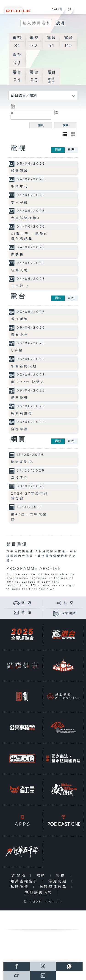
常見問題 (59, 881)
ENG (55, 9)
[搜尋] (69, 8)
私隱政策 (21, 887)
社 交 (69, 603)
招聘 (42, 876)
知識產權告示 (25, 881)
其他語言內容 (40, 893)
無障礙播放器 (54, 887)
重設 (41, 125)
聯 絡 (26, 612)
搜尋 (65, 125)
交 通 (26, 603)
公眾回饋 (69, 613)
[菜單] (80, 8)
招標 (62, 876)
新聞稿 (20, 876)
